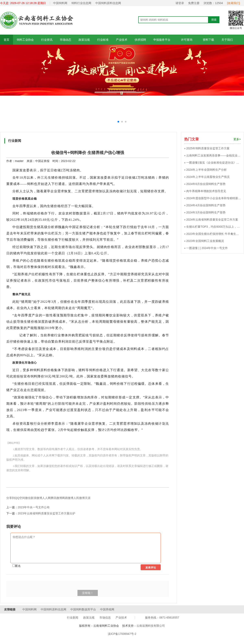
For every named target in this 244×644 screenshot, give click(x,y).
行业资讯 (47, 40)
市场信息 (105, 618)
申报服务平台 (162, 40)
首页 (7, 40)
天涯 (88, 498)
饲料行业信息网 (81, 3)
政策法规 (84, 40)
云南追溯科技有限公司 (151, 626)
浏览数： (213, 3)
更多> (237, 139)
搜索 (214, 20)
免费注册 (194, 3)
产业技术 (122, 40)
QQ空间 (20, 498)
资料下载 (208, 40)
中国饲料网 (60, 3)
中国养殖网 (107, 609)
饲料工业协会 (25, 40)
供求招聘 (140, 40)
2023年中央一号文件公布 (34, 507)
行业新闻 (73, 618)
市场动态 (65, 40)
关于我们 (227, 40)
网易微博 (68, 498)
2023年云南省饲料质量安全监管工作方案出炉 (46, 513)
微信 (28, 498)
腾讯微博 (56, 498)
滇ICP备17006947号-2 (122, 634)
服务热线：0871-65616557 (162, 618)
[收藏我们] (233, 3)
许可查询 (187, 40)
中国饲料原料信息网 (108, 3)
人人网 (46, 498)
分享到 (11, 498)
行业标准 (103, 40)
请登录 (180, 3)
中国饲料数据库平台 (83, 609)
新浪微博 (36, 498)
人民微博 (79, 498)
